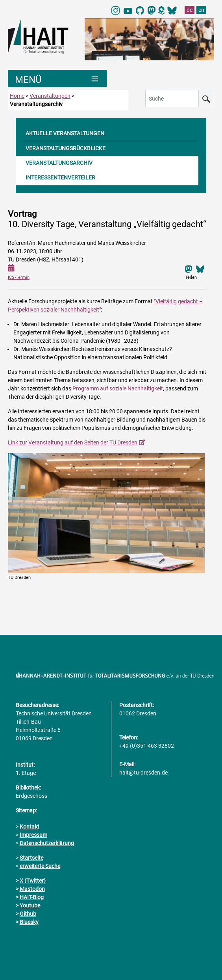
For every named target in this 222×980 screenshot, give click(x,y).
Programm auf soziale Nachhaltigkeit (118, 388)
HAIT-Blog (32, 897)
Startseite (31, 858)
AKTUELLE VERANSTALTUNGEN (65, 133)
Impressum (33, 835)
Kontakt (30, 827)
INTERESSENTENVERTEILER (60, 177)
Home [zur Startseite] (17, 96)
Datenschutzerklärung (47, 843)
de (190, 10)
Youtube (30, 905)
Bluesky (29, 922)
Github (28, 914)
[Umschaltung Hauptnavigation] (57, 78)
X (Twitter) (33, 881)
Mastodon (32, 889)
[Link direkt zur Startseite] (42, 36)
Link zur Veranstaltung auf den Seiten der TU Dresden (73, 442)
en (201, 10)
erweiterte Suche (40, 866)
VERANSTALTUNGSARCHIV (59, 163)
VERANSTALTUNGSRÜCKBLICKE (66, 148)
